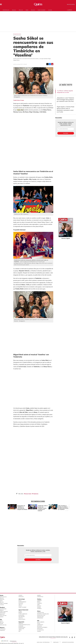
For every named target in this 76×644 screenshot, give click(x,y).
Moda (27, 10)
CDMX (38, 605)
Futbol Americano (23, 614)
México (39, 602)
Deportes (21, 603)
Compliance (56, 642)
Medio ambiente (41, 622)
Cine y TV (20, 605)
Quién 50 (70, 10)
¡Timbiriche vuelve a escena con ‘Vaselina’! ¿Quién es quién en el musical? (43, 508)
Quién (2, 595)
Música (20, 606)
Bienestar (2, 614)
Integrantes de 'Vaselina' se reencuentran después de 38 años (22, 508)
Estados (39, 606)
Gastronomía (3, 609)
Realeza (14, 10)
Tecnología (21, 629)
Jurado (2, 617)
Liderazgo (2, 630)
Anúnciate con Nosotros (68, 642)
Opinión (20, 595)
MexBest (2, 607)
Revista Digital (71, 4)
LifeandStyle (40, 597)
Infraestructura (41, 615)
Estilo (20, 601)
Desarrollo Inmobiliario (43, 614)
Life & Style (22, 599)
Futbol (20, 611)
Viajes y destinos (4, 611)
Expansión (21, 622)
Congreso (40, 603)
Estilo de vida (3, 625)
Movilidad (39, 626)
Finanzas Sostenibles (42, 627)
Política (39, 599)
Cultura (50, 10)
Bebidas (2, 610)
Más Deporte (22, 617)
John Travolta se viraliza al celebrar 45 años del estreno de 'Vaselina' (63, 508)
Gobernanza (40, 625)
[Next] (67, 506)
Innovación (40, 629)
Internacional (22, 627)
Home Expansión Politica (24, 625)
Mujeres (2, 628)
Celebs (2, 624)
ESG (19, 631)
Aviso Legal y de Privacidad (43, 642)
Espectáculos (6, 10)
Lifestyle (21, 618)
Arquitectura (40, 617)
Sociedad (39, 608)
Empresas (21, 623)
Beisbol (20, 613)
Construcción (40, 613)
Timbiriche (36, 494)
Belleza (33, 10)
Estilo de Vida (3, 615)
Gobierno (39, 601)
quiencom (73, 637)
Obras (20, 630)
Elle (1, 619)
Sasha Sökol (20, 110)
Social (39, 623)
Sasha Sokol (28, 494)
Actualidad (3, 629)
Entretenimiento (22, 602)
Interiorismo (40, 618)
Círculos (21, 10)
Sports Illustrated (23, 610)
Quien (70, 637)
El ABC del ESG (40, 630)
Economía (21, 626)
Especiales (21, 597)
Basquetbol (21, 615)
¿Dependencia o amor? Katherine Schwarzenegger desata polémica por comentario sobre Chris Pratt (65, 100)
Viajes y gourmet (41, 10)
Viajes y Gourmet (4, 603)
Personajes (3, 613)
